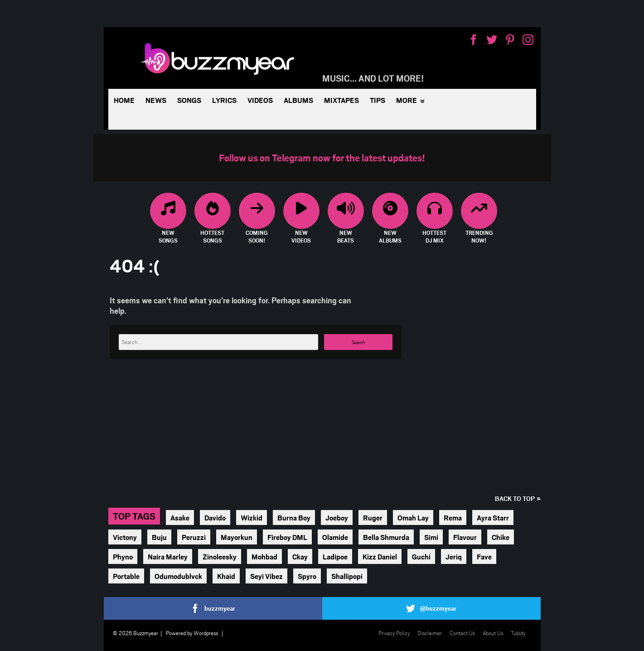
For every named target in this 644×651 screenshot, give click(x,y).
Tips (378, 100)
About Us (493, 633)
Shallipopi (347, 576)
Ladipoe (335, 556)
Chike (501, 537)
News (156, 100)
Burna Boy (294, 517)
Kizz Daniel (380, 556)
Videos (260, 100)
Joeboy (337, 517)
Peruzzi (194, 537)
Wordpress (206, 633)
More (407, 100)
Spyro (307, 576)
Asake (180, 517)
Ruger (373, 517)
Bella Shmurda (386, 537)
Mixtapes (341, 100)
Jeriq (454, 556)
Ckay (300, 556)
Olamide (335, 537)
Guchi (421, 556)
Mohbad (264, 556)
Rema (453, 517)
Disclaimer (430, 633)
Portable (126, 576)
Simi (431, 537)
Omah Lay (413, 517)
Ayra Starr (493, 517)
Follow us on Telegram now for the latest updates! (322, 158)
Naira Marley (168, 556)
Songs (189, 100)
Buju (159, 537)
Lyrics (224, 100)
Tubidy (518, 633)
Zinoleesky (220, 556)
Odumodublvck (178, 576)
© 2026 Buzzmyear (136, 633)
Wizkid (252, 517)
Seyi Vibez (266, 576)
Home (124, 100)
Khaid (226, 576)
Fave (484, 556)
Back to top (515, 498)
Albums (298, 100)
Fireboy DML (287, 537)
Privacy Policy (394, 633)
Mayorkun (237, 537)
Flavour (465, 537)
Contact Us (462, 633)
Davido (215, 517)
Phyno (123, 556)
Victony (125, 537)
